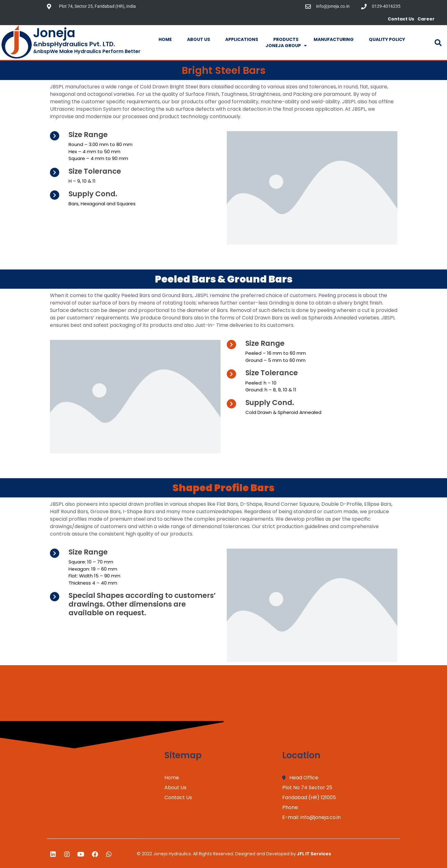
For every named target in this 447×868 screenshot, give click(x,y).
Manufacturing (334, 39)
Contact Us (401, 19)
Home (165, 39)
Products (286, 39)
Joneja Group (286, 46)
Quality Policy (387, 39)
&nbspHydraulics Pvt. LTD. (74, 44)
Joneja (54, 33)
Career (426, 19)
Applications (242, 39)
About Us (199, 39)
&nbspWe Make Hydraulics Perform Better (87, 51)
